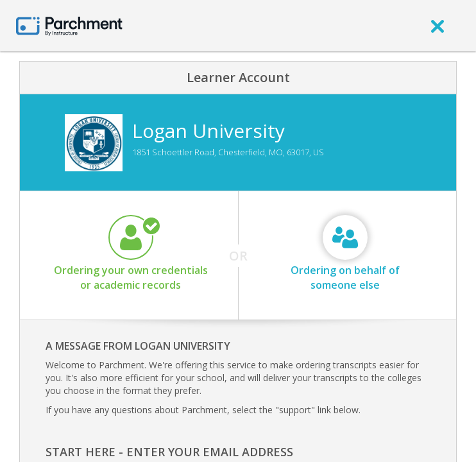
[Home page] (69, 25)
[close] (438, 26)
